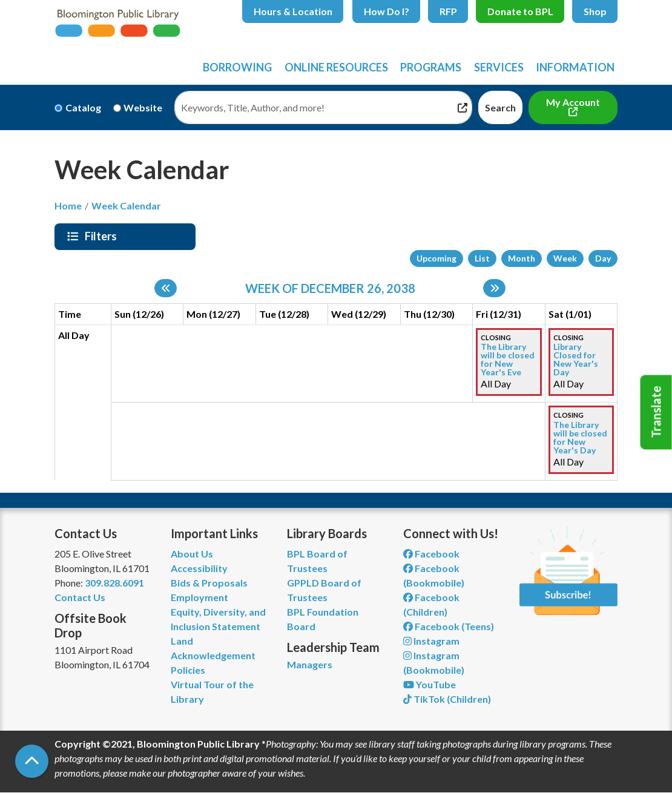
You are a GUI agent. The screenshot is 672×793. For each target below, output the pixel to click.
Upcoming (436, 258)
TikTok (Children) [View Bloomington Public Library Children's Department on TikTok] (447, 699)
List (482, 258)
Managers (310, 664)
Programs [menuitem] (431, 67)
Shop (595, 11)
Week (565, 258)
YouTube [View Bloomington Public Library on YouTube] (430, 684)
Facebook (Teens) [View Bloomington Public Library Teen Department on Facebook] (449, 626)
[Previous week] (166, 288)
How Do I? (387, 11)
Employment (199, 597)
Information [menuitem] (575, 67)
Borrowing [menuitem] (237, 67)
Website (143, 107)
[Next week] (494, 288)
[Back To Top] (32, 761)
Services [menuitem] (499, 67)
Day (603, 258)
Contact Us (80, 597)
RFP (448, 11)
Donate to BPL (520, 11)
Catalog (83, 107)
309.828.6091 (114, 583)
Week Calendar (126, 206)
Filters (102, 236)
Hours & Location (293, 11)
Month (522, 258)
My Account (573, 102)
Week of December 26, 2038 (330, 288)
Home (68, 206)
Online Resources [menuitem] (336, 67)
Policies (188, 670)
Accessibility (199, 568)
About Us (192, 554)
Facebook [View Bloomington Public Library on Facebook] (431, 554)
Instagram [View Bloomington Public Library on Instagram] (431, 641)
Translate (656, 412)
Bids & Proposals (209, 583)
